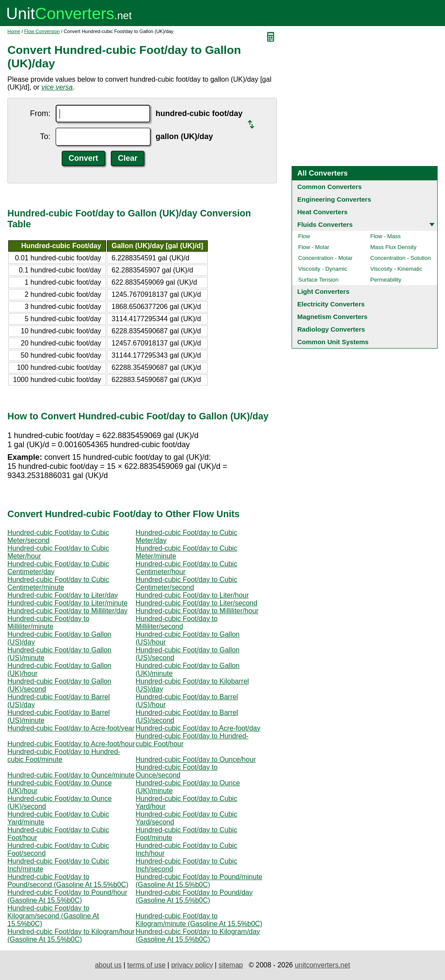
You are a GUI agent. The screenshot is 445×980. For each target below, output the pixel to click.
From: (40, 113)
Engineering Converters (334, 199)
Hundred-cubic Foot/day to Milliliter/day (68, 611)
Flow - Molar (314, 247)
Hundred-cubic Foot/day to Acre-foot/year (71, 728)
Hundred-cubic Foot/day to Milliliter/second (177, 623)
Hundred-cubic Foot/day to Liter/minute (68, 603)
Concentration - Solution (400, 258)
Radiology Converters (331, 329)
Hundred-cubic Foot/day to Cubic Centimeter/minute (58, 583)
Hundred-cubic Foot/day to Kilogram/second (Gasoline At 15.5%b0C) (53, 916)
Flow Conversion (42, 31)
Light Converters (323, 291)
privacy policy (192, 965)
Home (14, 31)
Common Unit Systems (333, 342)
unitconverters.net (322, 965)
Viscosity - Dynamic (323, 269)
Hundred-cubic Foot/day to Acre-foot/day (198, 728)
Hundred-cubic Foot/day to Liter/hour (192, 595)
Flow (304, 236)
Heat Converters (322, 212)
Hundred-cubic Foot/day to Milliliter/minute (48, 623)
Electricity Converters (331, 304)
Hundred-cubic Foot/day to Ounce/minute (71, 775)
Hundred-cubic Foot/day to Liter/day (63, 595)
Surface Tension (318, 280)
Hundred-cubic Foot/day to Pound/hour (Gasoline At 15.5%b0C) (67, 896)
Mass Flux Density (393, 247)
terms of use (146, 965)
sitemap (231, 965)
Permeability (386, 280)
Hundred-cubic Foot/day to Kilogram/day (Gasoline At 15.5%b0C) (198, 935)
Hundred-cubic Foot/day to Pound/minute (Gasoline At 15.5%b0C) (199, 881)
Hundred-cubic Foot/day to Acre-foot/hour (71, 744)
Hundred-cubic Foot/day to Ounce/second (177, 771)
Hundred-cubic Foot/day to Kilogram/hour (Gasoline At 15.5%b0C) (71, 935)
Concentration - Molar (325, 258)
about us (108, 965)
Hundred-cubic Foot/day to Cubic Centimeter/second (186, 583)
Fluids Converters (325, 224)
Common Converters (329, 187)
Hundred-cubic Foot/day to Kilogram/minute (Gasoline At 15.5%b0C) (199, 920)
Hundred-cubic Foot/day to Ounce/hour (196, 759)
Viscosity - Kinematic (396, 269)
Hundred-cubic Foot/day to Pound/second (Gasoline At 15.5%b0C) (68, 881)
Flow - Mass (385, 236)
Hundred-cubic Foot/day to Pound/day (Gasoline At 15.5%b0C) (194, 896)
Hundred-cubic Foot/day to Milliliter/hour (197, 611)
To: (45, 136)
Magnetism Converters (332, 317)
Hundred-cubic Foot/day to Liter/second (196, 603)
